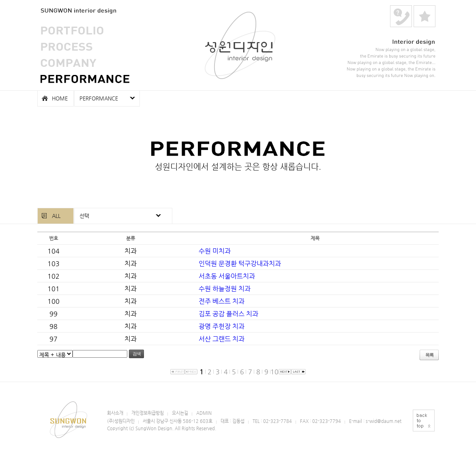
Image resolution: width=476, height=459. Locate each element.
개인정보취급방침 (148, 413)
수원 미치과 (215, 251)
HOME (60, 98)
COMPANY (69, 63)
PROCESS (66, 47)
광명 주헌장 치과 (222, 326)
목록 (429, 355)
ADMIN (204, 413)
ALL (56, 216)
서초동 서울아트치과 (227, 276)
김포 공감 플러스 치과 (228, 314)
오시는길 (180, 413)
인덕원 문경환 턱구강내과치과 (240, 264)
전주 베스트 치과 (222, 301)
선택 (84, 216)
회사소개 (115, 413)
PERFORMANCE (85, 79)
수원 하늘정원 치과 (225, 289)
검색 (137, 354)
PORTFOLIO (72, 30)
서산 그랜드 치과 (222, 339)
